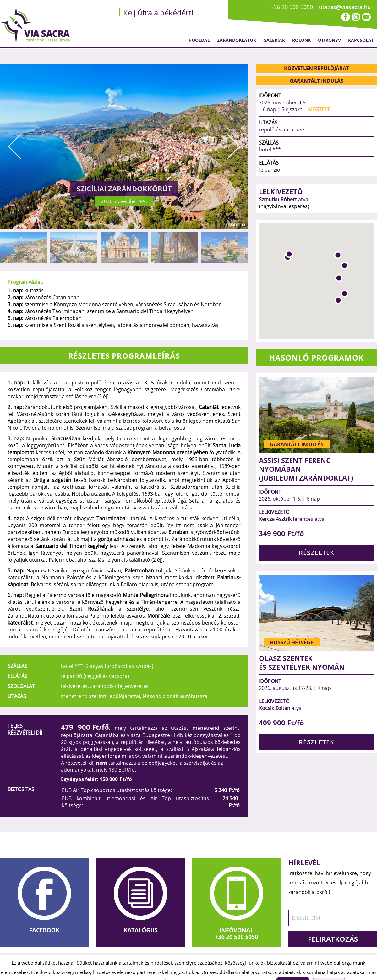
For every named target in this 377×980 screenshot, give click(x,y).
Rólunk (301, 40)
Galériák (274, 40)
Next (234, 146)
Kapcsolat (361, 40)
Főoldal (199, 40)
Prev (14, 146)
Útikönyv (329, 40)
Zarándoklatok (237, 40)
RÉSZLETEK (317, 553)
